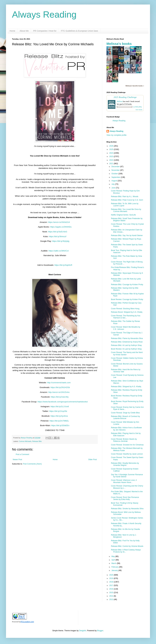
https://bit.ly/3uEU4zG (58, 232)
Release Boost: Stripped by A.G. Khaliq (127, 312)
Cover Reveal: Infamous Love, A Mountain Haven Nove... (124, 481)
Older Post (92, 460)
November (116, 170)
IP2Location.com (27, 622)
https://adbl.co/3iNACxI (59, 251)
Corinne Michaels (25, 441)
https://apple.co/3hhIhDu (61, 227)
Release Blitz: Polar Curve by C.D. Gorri (127, 200)
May (113, 556)
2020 (112, 575)
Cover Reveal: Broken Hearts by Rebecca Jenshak (124, 440)
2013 (112, 599)
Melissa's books (119, 44)
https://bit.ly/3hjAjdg (61, 241)
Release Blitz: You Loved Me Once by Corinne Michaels (126, 210)
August (115, 181)
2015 (112, 593)
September (116, 177)
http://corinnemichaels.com (59, 383)
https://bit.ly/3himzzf (58, 236)
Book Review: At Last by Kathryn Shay (126, 349)
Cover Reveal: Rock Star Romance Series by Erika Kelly (125, 498)
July (113, 184)
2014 (112, 596)
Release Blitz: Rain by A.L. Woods (125, 197)
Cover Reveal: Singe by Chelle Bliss (125, 413)
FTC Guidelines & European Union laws (79, 31)
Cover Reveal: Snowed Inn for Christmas (127, 445)
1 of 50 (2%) (137, 107)
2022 (112, 160)
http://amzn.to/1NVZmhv (59, 392)
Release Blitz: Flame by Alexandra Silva (127, 338)
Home (12, 31)
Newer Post (17, 460)
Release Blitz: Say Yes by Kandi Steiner (127, 235)
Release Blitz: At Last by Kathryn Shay (126, 345)
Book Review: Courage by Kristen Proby (127, 299)
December (116, 167)
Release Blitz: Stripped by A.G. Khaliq (126, 387)
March (114, 563)
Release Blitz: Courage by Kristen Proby (127, 285)
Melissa (120, 101)
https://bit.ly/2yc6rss (59, 416)
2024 (112, 153)
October (115, 174)
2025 (112, 149)
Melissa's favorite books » (135, 86)
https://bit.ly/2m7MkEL (59, 421)
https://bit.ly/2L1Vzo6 (60, 406)
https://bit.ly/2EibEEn (60, 425)
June (114, 188)
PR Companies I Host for (45, 31)
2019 (112, 578)
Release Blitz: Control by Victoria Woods (127, 546)
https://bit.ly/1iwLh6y (60, 397)
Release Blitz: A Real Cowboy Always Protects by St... (126, 551)
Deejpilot (83, 631)
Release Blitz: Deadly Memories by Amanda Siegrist (125, 464)
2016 (112, 589)
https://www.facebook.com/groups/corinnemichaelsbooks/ (63, 402)
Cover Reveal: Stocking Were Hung (125, 309)
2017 (112, 585)
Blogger (100, 631)
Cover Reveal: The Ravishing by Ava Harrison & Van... (126, 317)
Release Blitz (37, 441)
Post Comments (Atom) (32, 464)
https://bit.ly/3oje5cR (63, 265)
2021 (112, 164)
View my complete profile (116, 135)
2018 (112, 582)
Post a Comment (22, 454)
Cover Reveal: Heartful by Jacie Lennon (127, 454)
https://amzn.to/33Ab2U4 (59, 222)
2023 (112, 156)
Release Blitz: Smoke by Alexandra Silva (127, 509)
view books (139, 110)
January (115, 570)
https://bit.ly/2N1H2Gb (60, 387)
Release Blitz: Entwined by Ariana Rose (127, 342)
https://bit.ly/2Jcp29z (58, 411)
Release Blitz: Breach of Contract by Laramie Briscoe (125, 417)
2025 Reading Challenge (125, 97)
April (113, 560)
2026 (112, 146)
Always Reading (44, 15)
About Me (24, 31)
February (115, 567)
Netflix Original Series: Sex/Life (123, 215)
